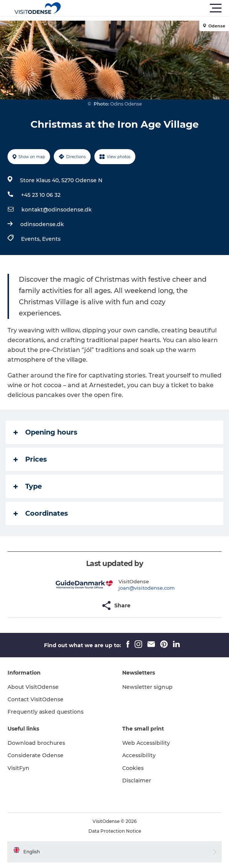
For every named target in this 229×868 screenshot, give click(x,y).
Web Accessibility (146, 743)
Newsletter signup (147, 687)
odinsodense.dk (42, 224)
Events (51, 239)
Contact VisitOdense (36, 699)
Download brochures (36, 743)
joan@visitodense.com (147, 588)
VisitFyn (18, 768)
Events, (32, 239)
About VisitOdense (33, 687)
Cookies (133, 768)
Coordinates (41, 513)
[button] (148, 8)
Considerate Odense (36, 755)
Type (28, 486)
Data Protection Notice (115, 831)
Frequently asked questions (45, 712)
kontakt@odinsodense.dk (57, 210)
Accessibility (139, 755)
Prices (30, 459)
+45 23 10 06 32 (41, 195)
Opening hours (45, 432)
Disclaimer (137, 780)
